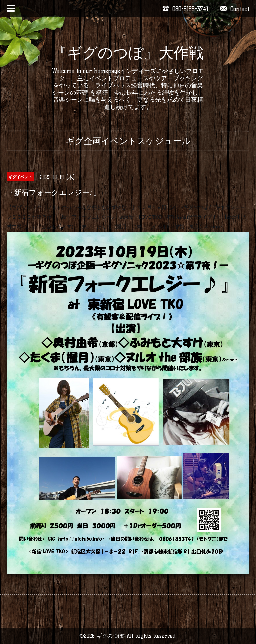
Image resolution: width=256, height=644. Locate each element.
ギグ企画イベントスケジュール (128, 141)
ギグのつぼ (110, 636)
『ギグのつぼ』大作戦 (128, 53)
